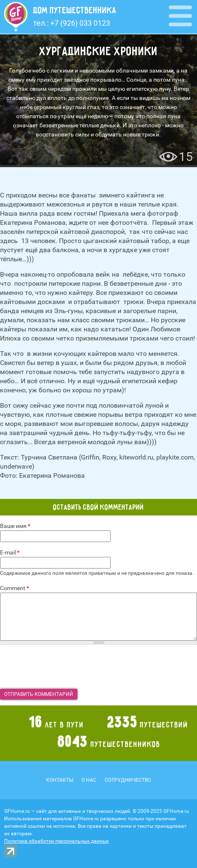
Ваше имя (15, 526)
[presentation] (63, 667)
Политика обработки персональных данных (57, 841)
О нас (89, 780)
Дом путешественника (75, 10)
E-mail (10, 552)
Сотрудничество (128, 780)
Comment (15, 588)
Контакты (60, 780)
